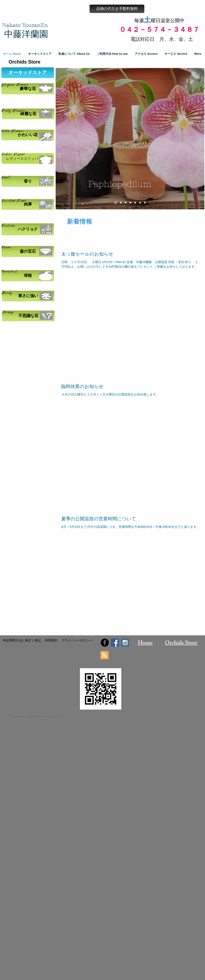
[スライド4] (130, 203)
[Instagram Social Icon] (125, 643)
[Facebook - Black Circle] (105, 643)
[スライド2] (121, 203)
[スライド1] (116, 203)
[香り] (28, 181)
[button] (117, 9)
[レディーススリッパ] (28, 158)
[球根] (28, 276)
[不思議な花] (28, 316)
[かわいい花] (28, 135)
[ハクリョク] (28, 229)
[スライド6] (140, 203)
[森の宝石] (28, 251)
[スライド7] (145, 203)
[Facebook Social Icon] (115, 643)
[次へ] (199, 139)
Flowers (18, 111)
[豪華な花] (28, 89)
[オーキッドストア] (28, 73)
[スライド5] (135, 203)
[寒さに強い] (28, 296)
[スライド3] (126, 203)
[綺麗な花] (28, 114)
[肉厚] (28, 204)
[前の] (61, 139)
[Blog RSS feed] (104, 655)
